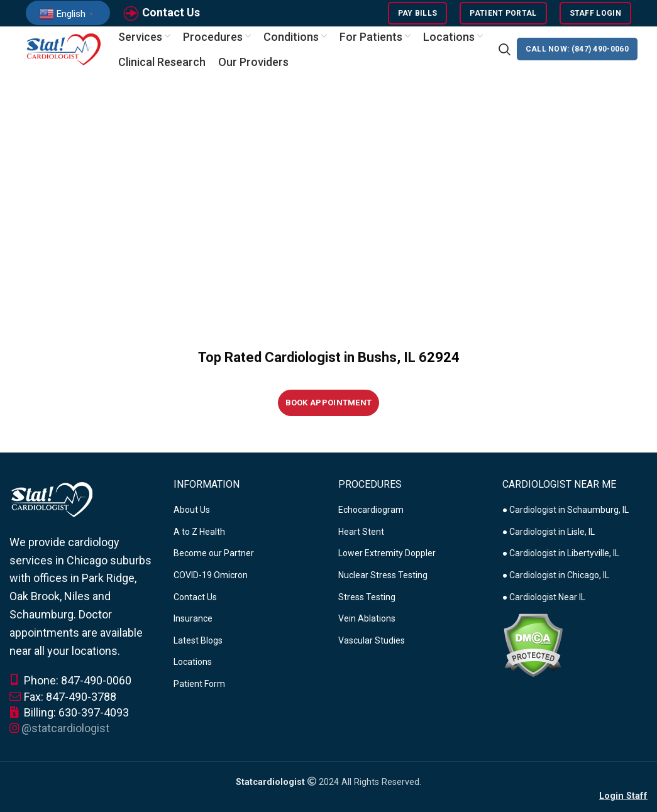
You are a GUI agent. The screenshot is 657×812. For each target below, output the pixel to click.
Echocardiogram (371, 519)
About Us (192, 519)
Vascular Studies (372, 650)
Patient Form (199, 693)
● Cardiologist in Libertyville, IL (561, 563)
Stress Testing (367, 606)
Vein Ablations (367, 628)
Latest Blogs (198, 650)
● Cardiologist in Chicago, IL (556, 584)
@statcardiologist (65, 738)
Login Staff (623, 805)
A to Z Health (199, 541)
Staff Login (595, 16)
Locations (193, 672)
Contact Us (171, 15)
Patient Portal (503, 16)
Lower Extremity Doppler (387, 563)
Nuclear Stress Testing (383, 584)
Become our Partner (214, 563)
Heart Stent (361, 541)
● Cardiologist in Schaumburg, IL (566, 519)
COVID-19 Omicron (211, 584)
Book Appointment (329, 412)
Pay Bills (418, 16)
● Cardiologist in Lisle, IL (549, 541)
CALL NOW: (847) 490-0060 (577, 57)
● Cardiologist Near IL (544, 606)
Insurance (193, 628)
